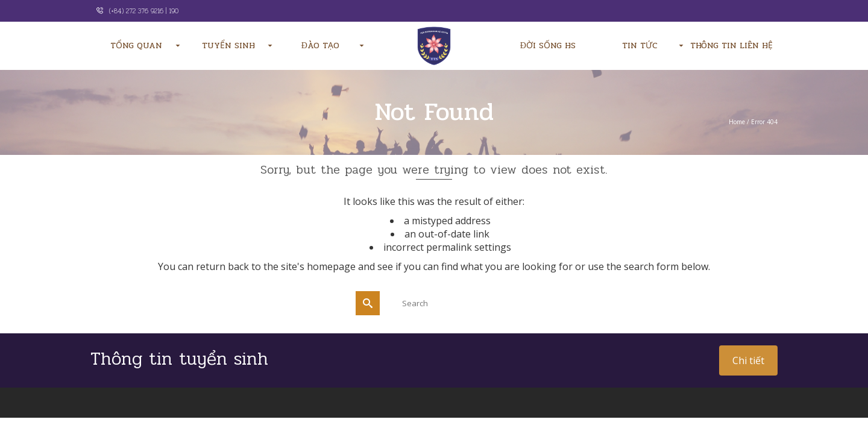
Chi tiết (748, 360)
